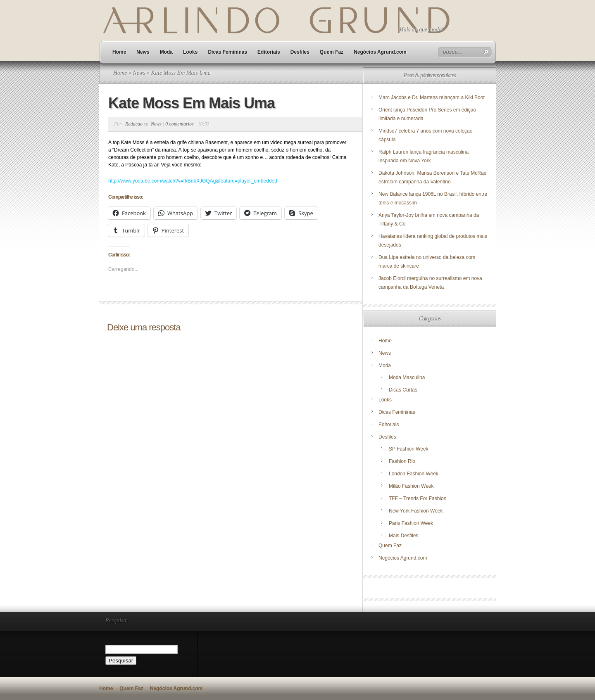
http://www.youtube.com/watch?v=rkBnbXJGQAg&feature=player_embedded (193, 181)
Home (119, 52)
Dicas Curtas (403, 390)
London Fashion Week (414, 474)
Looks (190, 52)
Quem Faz (332, 52)
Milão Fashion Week (411, 486)
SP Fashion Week (409, 449)
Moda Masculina (407, 377)
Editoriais (269, 52)
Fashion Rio (402, 461)
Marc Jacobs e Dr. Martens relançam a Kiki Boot (432, 97)
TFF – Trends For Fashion (418, 498)
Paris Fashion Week (411, 523)
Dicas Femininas (227, 52)
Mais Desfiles (403, 536)
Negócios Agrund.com (380, 52)
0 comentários (179, 124)
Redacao (134, 124)
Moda (166, 52)
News (143, 52)
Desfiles (300, 52)
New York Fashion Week (416, 511)
